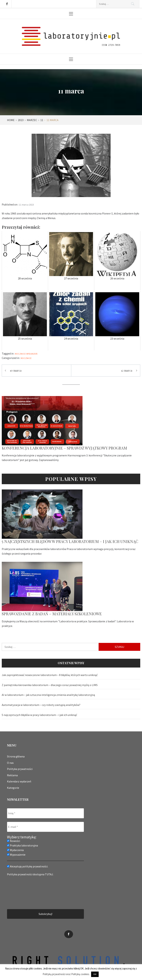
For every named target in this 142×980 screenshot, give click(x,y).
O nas (10, 763)
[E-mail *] (45, 827)
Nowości (14, 841)
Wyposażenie (16, 855)
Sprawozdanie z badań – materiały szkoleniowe (52, 614)
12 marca (127, 370)
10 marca (16, 370)
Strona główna (16, 756)
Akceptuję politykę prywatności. (28, 866)
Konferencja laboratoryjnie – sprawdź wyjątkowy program (64, 448)
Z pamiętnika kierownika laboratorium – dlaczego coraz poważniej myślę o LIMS (50, 685)
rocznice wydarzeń (26, 354)
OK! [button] (95, 974)
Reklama (12, 775)
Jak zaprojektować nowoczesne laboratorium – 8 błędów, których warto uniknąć (50, 675)
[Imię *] (45, 813)
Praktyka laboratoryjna (22, 845)
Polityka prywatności (20, 769)
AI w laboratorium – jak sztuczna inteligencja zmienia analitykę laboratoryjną (48, 695)
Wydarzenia (15, 850)
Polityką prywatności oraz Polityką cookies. (66, 974)
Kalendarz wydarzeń (19, 781)
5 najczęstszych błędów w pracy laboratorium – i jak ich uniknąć (70, 541)
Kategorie (13, 788)
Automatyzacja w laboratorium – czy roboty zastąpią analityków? (41, 705)
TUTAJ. (49, 874)
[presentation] (21, 892)
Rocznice (26, 358)
